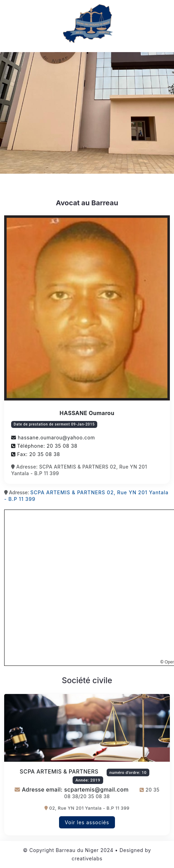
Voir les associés (87, 822)
